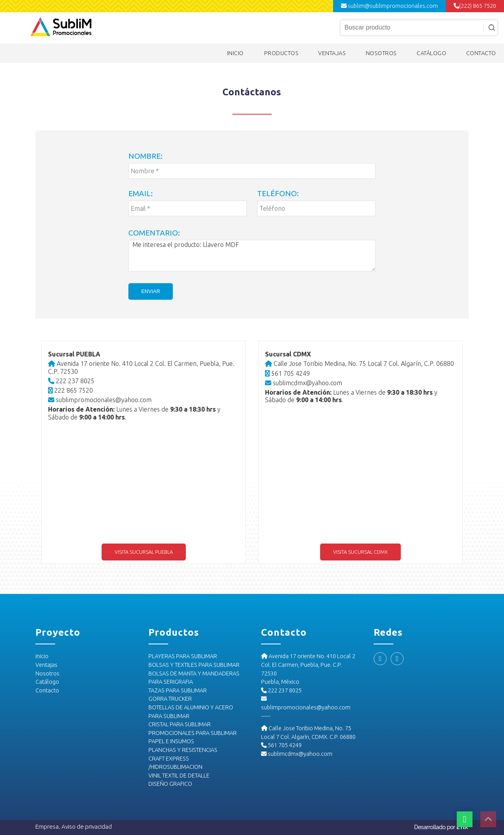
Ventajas (46, 665)
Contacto (47, 690)
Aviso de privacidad (87, 827)
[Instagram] (397, 659)
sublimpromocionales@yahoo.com (100, 400)
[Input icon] (490, 28)
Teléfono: (278, 193)
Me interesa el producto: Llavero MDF (252, 256)
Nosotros (47, 674)
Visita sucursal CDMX (360, 552)
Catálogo (47, 682)
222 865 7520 (71, 390)
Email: (141, 193)
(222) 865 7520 (475, 6)
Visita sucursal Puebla (144, 552)
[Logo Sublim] (61, 27)
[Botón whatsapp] (465, 819)
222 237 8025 (72, 381)
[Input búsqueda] (419, 28)
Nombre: (145, 156)
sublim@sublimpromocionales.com (389, 6)
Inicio (42, 657)
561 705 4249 (287, 373)
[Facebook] (380, 659)
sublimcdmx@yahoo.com (304, 383)
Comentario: (154, 233)
